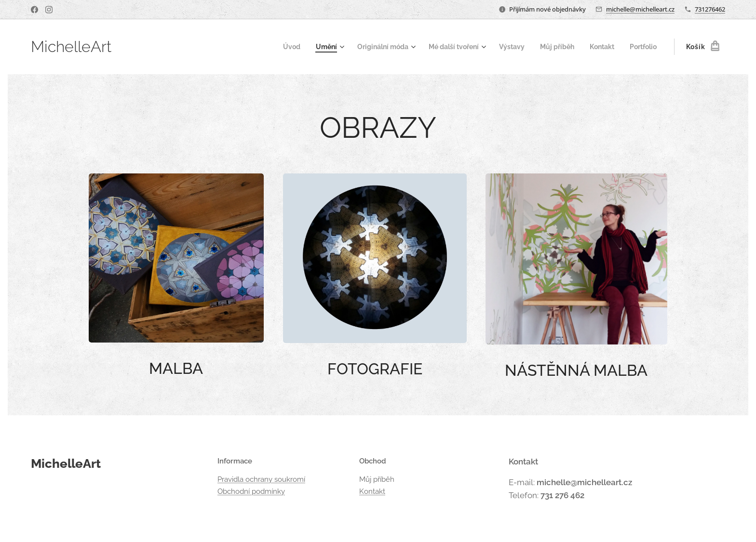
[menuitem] (270, 47)
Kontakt (372, 491)
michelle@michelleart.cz (640, 9)
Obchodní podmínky (251, 491)
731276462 (710, 9)
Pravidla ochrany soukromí (261, 479)
